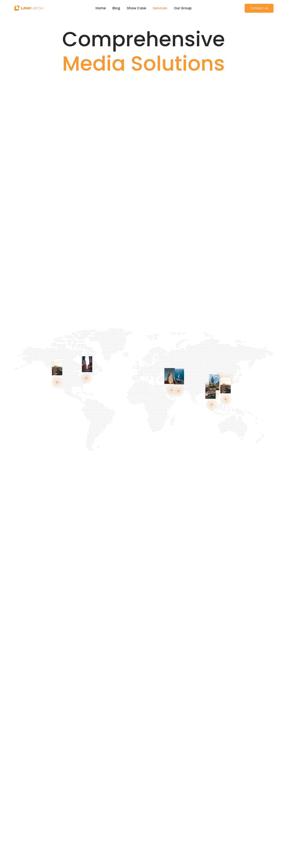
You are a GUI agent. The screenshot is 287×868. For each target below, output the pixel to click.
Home (101, 8)
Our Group (183, 8)
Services (160, 8)
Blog (116, 8)
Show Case (136, 8)
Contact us (259, 8)
